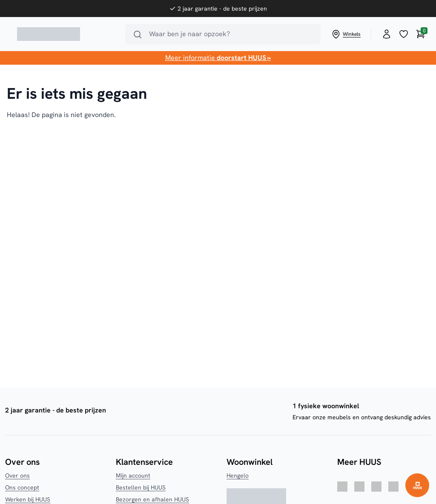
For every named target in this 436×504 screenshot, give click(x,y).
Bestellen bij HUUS (141, 487)
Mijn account (133, 475)
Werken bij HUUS (28, 499)
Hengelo (238, 475)
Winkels (346, 34)
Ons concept (22, 487)
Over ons (17, 475)
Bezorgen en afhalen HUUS (152, 499)
